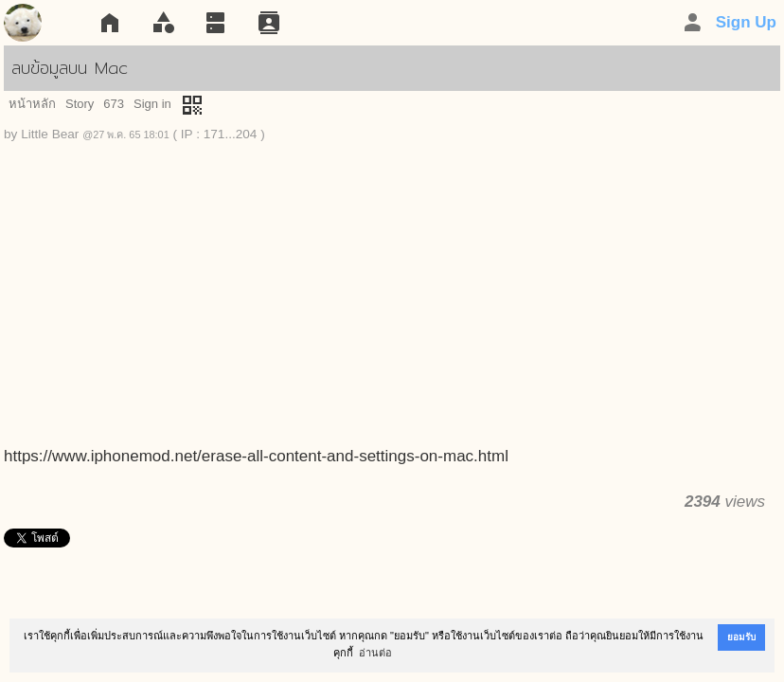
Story (80, 104)
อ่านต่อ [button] (375, 653)
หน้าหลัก (32, 104)
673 (114, 104)
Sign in (152, 104)
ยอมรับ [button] (741, 637)
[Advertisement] (392, 303)
